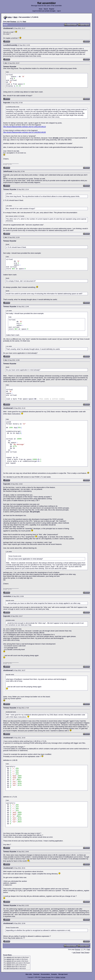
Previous (13, 21)
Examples (54, 974)
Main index (29, 974)
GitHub (58, 977)
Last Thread (77, 952)
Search (46, 9)
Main (16, 17)
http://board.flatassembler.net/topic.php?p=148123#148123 (25, 127)
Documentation (45, 974)
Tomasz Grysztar (46, 977)
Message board (63, 974)
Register (52, 9)
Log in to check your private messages (44, 11)
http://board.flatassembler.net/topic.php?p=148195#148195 (25, 132)
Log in (59, 11)
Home (41, 9)
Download (36, 974)
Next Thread (85, 952)
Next (25, 21)
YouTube (63, 977)
